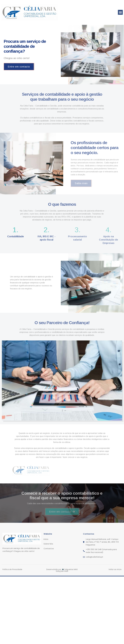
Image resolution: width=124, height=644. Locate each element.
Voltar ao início (115, 569)
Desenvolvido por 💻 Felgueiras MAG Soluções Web (62, 570)
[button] (120, 12)
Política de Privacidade (12, 569)
